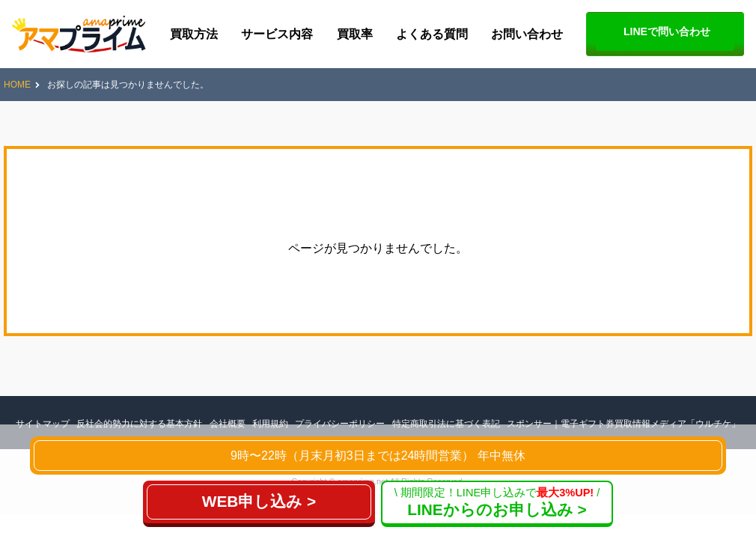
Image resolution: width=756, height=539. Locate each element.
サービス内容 (277, 34)
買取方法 (194, 34)
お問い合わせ (527, 34)
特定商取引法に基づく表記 (446, 424)
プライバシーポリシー (340, 424)
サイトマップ (43, 424)
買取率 (355, 34)
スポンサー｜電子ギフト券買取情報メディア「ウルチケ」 (624, 424)
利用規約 (270, 424)
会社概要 (228, 424)
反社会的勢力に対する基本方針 (139, 424)
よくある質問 (432, 34)
